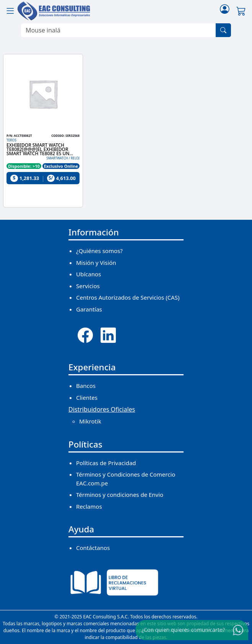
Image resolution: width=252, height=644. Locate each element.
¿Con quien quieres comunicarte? (183, 630)
